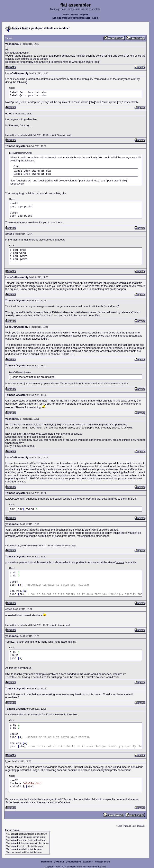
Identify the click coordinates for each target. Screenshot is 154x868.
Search (74, 15)
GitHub (94, 867)
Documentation (74, 862)
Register (84, 15)
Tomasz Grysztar (74, 867)
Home (66, 15)
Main (25, 28)
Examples (88, 862)
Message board (102, 862)
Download (59, 862)
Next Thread (138, 826)
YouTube (102, 867)
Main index (47, 862)
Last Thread (124, 826)
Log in (96, 18)
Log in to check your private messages (71, 18)
